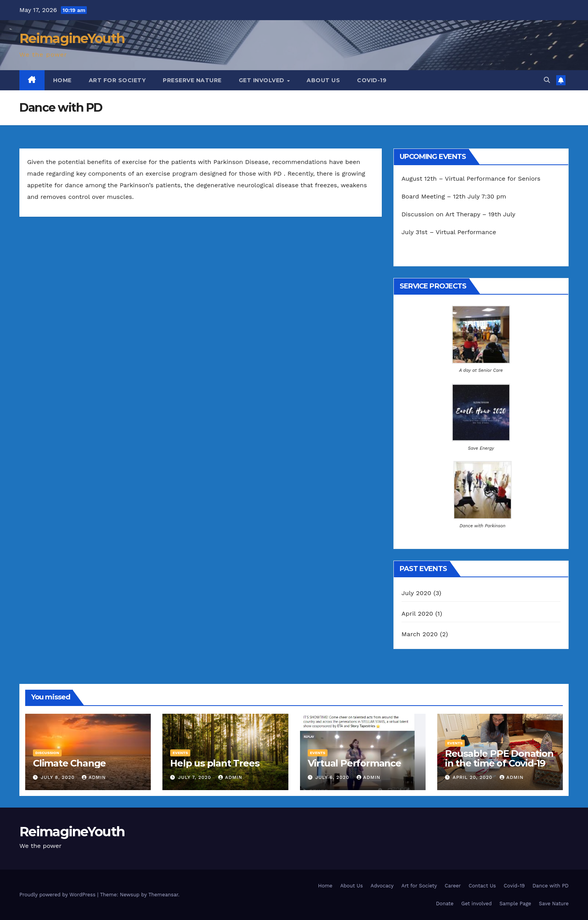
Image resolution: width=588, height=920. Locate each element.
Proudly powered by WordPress (58, 895)
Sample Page (516, 904)
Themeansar (163, 895)
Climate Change (69, 763)
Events (180, 753)
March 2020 (420, 634)
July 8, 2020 (59, 777)
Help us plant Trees (215, 763)
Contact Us (482, 886)
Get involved (263, 80)
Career (453, 886)
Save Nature (554, 904)
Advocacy (382, 886)
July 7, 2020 (195, 777)
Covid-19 (372, 80)
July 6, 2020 (333, 777)
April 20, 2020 (474, 777)
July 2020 (416, 593)
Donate (445, 904)
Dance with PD (551, 886)
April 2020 (417, 614)
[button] (547, 80)
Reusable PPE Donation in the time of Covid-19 (499, 758)
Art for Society (117, 80)
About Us (323, 80)
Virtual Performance (354, 763)
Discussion (47, 753)
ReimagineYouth (72, 38)
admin (94, 777)
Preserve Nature (192, 80)
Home (62, 80)
